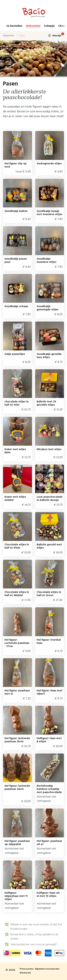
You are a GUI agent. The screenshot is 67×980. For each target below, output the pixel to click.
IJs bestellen (14, 26)
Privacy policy (27, 969)
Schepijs (49, 26)
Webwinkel (33, 26)
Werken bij (25, 973)
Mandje (56, 36)
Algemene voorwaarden (47, 969)
